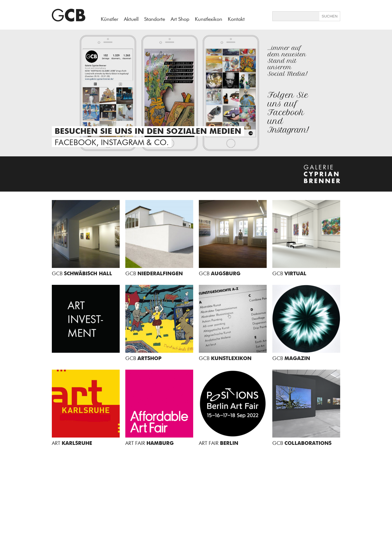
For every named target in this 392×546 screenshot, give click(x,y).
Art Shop (180, 19)
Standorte (155, 19)
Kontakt (236, 19)
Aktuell (131, 19)
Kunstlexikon (209, 19)
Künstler (110, 19)
